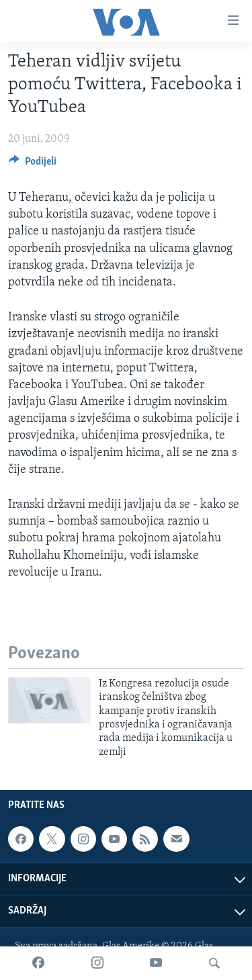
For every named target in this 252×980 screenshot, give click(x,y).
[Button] (33, 165)
